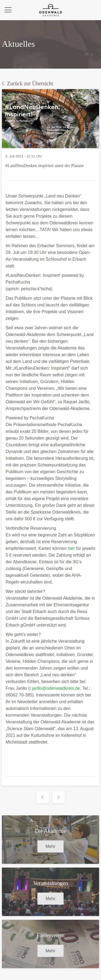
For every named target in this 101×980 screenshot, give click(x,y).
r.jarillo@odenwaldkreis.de (55, 688)
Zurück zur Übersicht (27, 83)
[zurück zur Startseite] (50, 10)
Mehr (50, 846)
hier (71, 548)
